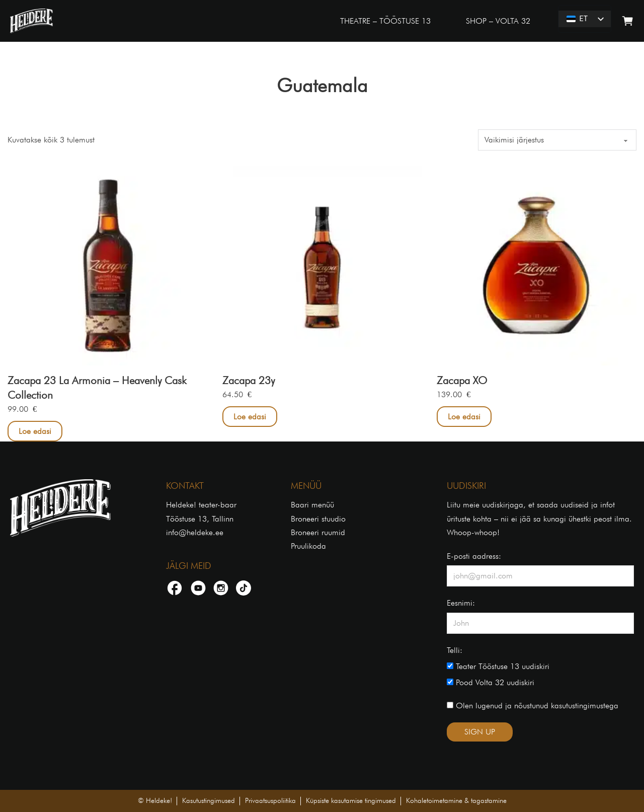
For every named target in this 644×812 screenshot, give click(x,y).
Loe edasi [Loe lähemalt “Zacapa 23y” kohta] (250, 417)
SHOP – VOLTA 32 (498, 21)
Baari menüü (312, 505)
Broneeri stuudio (318, 519)
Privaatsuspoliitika (270, 800)
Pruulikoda (308, 546)
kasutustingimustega (585, 706)
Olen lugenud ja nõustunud (533, 706)
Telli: (455, 650)
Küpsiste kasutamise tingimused (351, 800)
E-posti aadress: (474, 556)
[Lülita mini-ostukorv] (628, 21)
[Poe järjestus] (557, 140)
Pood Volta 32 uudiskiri (491, 682)
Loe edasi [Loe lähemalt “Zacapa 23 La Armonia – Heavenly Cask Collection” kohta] (35, 431)
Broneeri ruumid (318, 532)
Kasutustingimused (209, 800)
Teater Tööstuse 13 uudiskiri (498, 666)
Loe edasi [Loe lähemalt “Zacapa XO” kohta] (464, 417)
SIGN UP (480, 732)
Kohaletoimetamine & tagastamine (456, 800)
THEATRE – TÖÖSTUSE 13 (385, 21)
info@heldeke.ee (195, 532)
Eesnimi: (461, 603)
